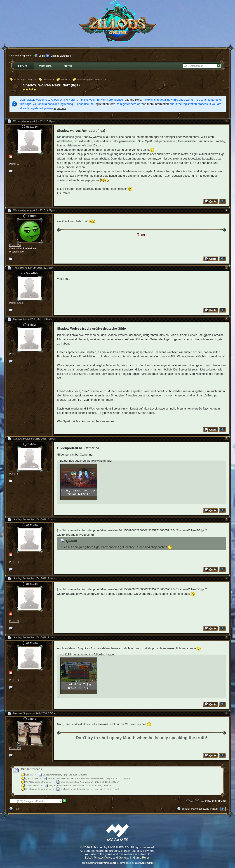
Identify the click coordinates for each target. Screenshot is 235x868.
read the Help (132, 100)
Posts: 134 (15, 245)
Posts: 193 (15, 748)
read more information (155, 104)
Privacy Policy (103, 858)
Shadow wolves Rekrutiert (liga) (51, 85)
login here (60, 108)
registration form (105, 104)
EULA (88, 858)
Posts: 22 (14, 164)
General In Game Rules (134, 858)
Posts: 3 (14, 354)
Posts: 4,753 (16, 303)
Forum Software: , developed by (117, 863)
